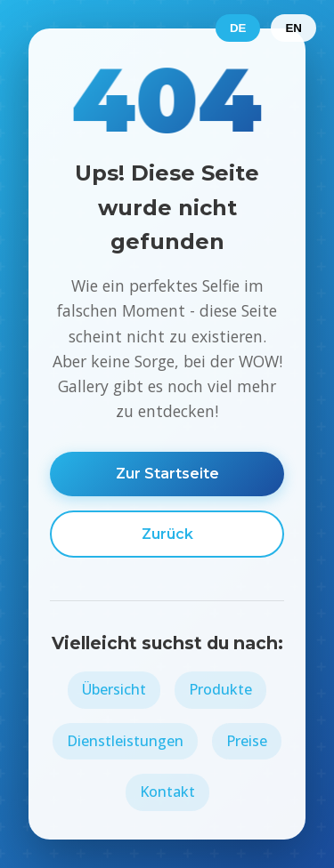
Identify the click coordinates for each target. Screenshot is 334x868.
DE (238, 28)
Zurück (167, 534)
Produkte (220, 689)
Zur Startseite (167, 474)
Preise (247, 741)
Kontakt (167, 792)
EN (293, 28)
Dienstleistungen (125, 741)
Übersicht (114, 689)
